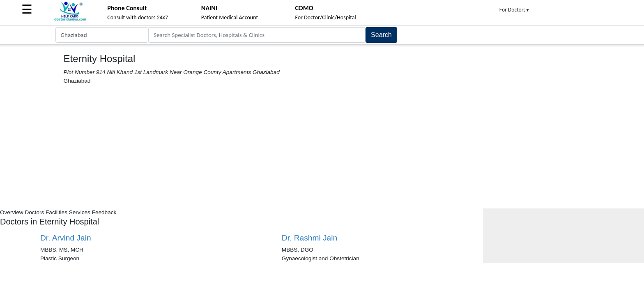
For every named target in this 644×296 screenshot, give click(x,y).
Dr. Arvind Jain (66, 238)
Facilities (56, 212)
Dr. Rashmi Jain (309, 238)
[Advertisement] (322, 147)
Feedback (104, 212)
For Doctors (515, 10)
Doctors (34, 212)
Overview (12, 212)
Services (80, 212)
